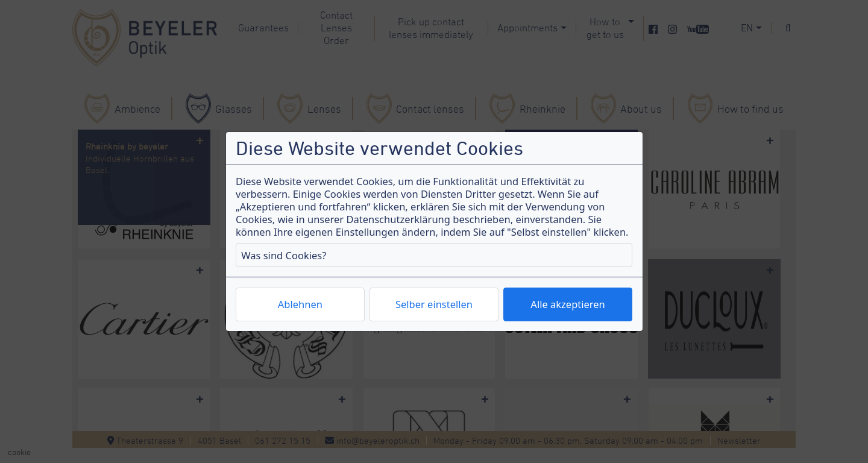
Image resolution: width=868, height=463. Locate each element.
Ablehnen (300, 304)
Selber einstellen (434, 304)
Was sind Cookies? (284, 255)
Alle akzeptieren (568, 304)
